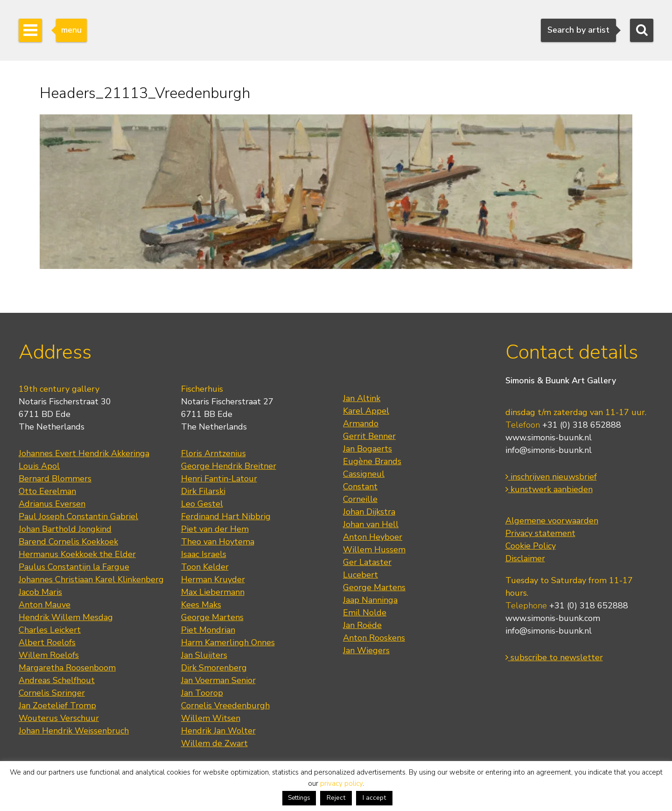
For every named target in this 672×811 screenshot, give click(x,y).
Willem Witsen (211, 718)
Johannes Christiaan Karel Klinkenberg (91, 579)
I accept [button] (374, 798)
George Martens (212, 617)
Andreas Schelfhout (57, 680)
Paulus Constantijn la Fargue (74, 567)
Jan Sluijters (204, 655)
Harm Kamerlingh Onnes (228, 642)
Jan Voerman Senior (218, 680)
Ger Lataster (367, 562)
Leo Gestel (202, 504)
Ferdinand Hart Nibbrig (226, 516)
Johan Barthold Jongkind (65, 529)
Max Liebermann (213, 592)
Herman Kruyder (213, 579)
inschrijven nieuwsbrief (551, 477)
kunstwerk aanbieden (549, 489)
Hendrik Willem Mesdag (66, 617)
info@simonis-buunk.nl (549, 450)
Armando (361, 423)
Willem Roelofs (49, 655)
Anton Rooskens (374, 638)
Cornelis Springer (52, 693)
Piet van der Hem (215, 529)
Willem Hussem (374, 550)
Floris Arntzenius (213, 453)
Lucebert (360, 575)
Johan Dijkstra (369, 512)
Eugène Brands (372, 461)
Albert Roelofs (47, 642)
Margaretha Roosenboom (67, 668)
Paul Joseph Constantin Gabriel (78, 516)
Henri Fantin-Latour (219, 479)
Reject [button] (336, 798)
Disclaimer (525, 558)
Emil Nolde (365, 613)
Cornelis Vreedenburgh (225, 705)
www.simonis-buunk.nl (549, 437)
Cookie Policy (531, 546)
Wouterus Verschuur (59, 718)
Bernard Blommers (55, 479)
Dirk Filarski (203, 491)
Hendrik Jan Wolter (218, 731)
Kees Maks (201, 605)
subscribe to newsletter (554, 657)
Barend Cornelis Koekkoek (68, 542)
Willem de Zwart (214, 743)
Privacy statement (540, 533)
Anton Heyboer (373, 537)
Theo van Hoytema (218, 542)
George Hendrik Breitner (229, 466)
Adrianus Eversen (52, 504)
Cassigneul (364, 474)
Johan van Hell (371, 524)
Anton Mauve (45, 605)
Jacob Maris (40, 592)
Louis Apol (39, 466)
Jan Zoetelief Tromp (57, 705)
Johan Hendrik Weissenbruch (74, 731)
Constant (360, 487)
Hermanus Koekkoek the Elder (77, 554)
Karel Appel (366, 411)
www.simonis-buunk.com (553, 618)
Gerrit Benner (369, 436)
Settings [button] (299, 798)
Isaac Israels (204, 554)
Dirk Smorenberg (214, 668)
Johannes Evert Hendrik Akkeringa (84, 453)
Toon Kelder (205, 567)
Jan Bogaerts (367, 449)
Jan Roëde (362, 625)
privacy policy (341, 783)
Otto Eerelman (47, 491)
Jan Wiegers (366, 650)
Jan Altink (362, 398)
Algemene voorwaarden (552, 521)
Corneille (360, 499)
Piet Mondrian (208, 630)
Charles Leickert (50, 630)
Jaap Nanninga (370, 600)
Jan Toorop (202, 693)
